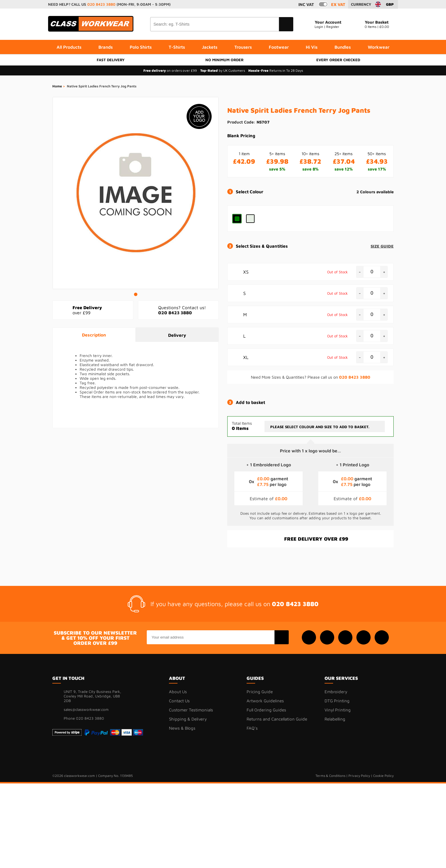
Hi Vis (312, 47)
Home (57, 86)
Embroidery (336, 692)
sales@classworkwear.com (86, 709)
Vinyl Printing (338, 710)
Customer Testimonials (191, 710)
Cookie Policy (383, 776)
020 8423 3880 (101, 4)
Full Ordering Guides (266, 710)
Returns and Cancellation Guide (277, 719)
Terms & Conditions (330, 776)
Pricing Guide (260, 692)
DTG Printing (337, 701)
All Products (69, 47)
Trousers (243, 47)
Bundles (343, 47)
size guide (382, 246)
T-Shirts (177, 47)
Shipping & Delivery (188, 719)
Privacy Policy (359, 776)
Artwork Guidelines (265, 701)
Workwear (379, 47)
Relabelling (335, 719)
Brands (106, 47)
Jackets (210, 47)
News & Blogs (182, 728)
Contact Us (179, 701)
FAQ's (252, 728)
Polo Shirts (141, 47)
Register (333, 27)
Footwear (279, 47)
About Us (178, 692)
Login (319, 27)
